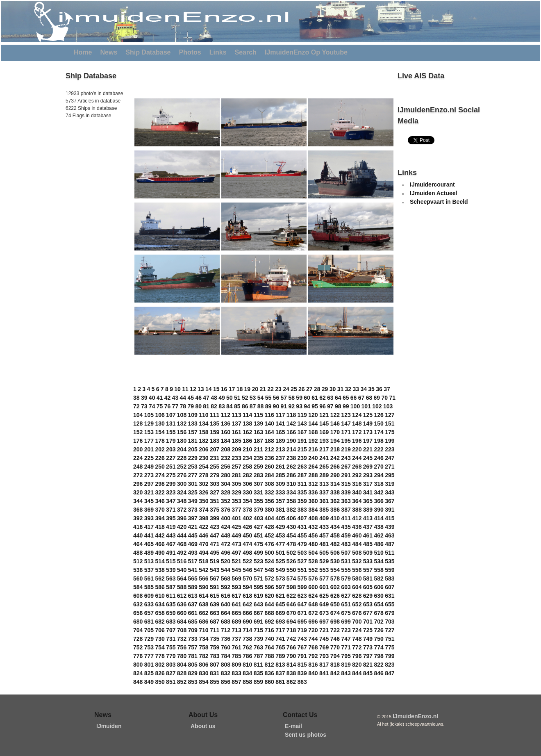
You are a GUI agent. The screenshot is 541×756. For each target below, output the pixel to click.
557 (368, 570)
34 (364, 389)
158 (203, 432)
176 (138, 441)
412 (357, 518)
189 (280, 441)
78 (183, 406)
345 (149, 501)
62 (323, 398)
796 (357, 656)
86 (245, 406)
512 (138, 561)
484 (357, 544)
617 (236, 596)
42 (168, 398)
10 (177, 389)
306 (247, 484)
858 (247, 682)
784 (226, 656)
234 (247, 458)
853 (193, 682)
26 (302, 389)
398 (203, 518)
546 (247, 570)
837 (280, 673)
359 (302, 501)
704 (138, 630)
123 (346, 415)
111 (215, 415)
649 (324, 604)
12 (193, 389)
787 (258, 656)
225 (149, 458)
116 (269, 415)
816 (313, 665)
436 (357, 527)
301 (193, 484)
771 (346, 647)
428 (269, 527)
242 (335, 458)
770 (335, 647)
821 (368, 665)
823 (390, 665)
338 (335, 492)
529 (324, 561)
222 (378, 449)
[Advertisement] (90, 176)
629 (368, 596)
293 (368, 475)
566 (203, 578)
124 (357, 415)
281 (236, 475)
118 (291, 415)
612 (182, 596)
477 (280, 544)
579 (346, 578)
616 (226, 596)
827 (171, 673)
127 (390, 415)
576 (313, 578)
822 (378, 665)
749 (368, 639)
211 (258, 449)
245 (368, 458)
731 (171, 639)
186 (247, 441)
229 (193, 458)
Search (246, 52)
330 (247, 492)
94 (307, 406)
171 (346, 432)
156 (182, 432)
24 (286, 389)
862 (291, 682)
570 (247, 578)
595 (258, 587)
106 (160, 415)
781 (193, 656)
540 (182, 570)
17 (232, 389)
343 (390, 492)
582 (378, 578)
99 (346, 406)
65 (346, 398)
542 (203, 570)
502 (291, 553)
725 (368, 630)
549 (280, 570)
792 (313, 656)
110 (203, 415)
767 (302, 647)
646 (291, 604)
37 (387, 389)
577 (324, 578)
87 (253, 406)
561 (149, 578)
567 (215, 578)
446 (203, 535)
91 (284, 406)
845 (368, 673)
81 (206, 406)
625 (324, 596)
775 (390, 647)
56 (276, 398)
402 (247, 518)
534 (378, 561)
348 (182, 501)
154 (160, 432)
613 (193, 596)
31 (341, 389)
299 (171, 484)
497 (236, 553)
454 (291, 535)
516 (182, 561)
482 (335, 544)
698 (335, 622)
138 (247, 424)
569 (236, 578)
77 (175, 406)
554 (335, 570)
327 (215, 492)
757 (193, 647)
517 (193, 561)
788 (269, 656)
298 (160, 484)
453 (280, 535)
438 (378, 527)
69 (377, 398)
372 (182, 510)
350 (203, 501)
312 (313, 484)
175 (390, 432)
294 (378, 475)
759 (215, 647)
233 (236, 458)
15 (216, 389)
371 (171, 510)
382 (291, 510)
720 (313, 630)
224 (138, 458)
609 (149, 596)
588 (182, 587)
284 (269, 475)
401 (236, 518)
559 (390, 570)
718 (291, 630)
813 (280, 665)
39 (144, 398)
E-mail (293, 726)
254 (203, 467)
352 (226, 501)
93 (299, 406)
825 (149, 673)
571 (258, 578)
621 (280, 596)
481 (324, 544)
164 (269, 432)
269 (368, 467)
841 (324, 673)
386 (335, 510)
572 (269, 578)
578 (335, 578)
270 (378, 467)
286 (291, 475)
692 (269, 622)
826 (160, 673)
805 (193, 665)
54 (261, 398)
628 (357, 596)
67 (361, 398)
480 (313, 544)
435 (346, 527)
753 (149, 647)
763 (258, 647)
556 (357, 570)
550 (291, 570)
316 (357, 484)
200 (138, 449)
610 (160, 596)
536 (138, 570)
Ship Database (148, 52)
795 (346, 656)
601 (324, 587)
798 (378, 656)
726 (378, 630)
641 (236, 604)
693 (280, 622)
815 (302, 665)
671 (302, 613)
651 (346, 604)
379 (258, 510)
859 (258, 682)
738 (247, 639)
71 (392, 398)
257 (236, 467)
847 (390, 673)
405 (280, 518)
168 (313, 432)
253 (193, 467)
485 (368, 544)
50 (230, 398)
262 (291, 467)
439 (390, 527)
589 (193, 587)
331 (258, 492)
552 (313, 570)
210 (247, 449)
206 (203, 449)
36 (379, 389)
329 (236, 492)
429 (280, 527)
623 (302, 596)
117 (280, 415)
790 (291, 656)
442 (160, 535)
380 (269, 510)
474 (247, 544)
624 (313, 596)
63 (330, 398)
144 (313, 424)
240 (313, 458)
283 (258, 475)
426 (247, 527)
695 (302, 622)
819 (346, 665)
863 (302, 682)
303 (215, 484)
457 (324, 535)
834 (247, 673)
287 (302, 475)
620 (269, 596)
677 (368, 613)
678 (378, 613)
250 (160, 467)
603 (346, 587)
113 (236, 415)
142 (291, 424)
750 (378, 639)
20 (255, 389)
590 (203, 587)
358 (291, 501)
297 (149, 484)
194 (335, 441)
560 (138, 578)
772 (357, 647)
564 (182, 578)
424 (226, 527)
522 (247, 561)
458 (335, 535)
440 (138, 535)
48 (214, 398)
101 (366, 406)
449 (236, 535)
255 (215, 467)
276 (182, 475)
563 (171, 578)
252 (182, 467)
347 (171, 501)
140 (269, 424)
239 (302, 458)
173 (368, 432)
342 (378, 492)
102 (377, 406)
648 (313, 604)
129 (149, 424)
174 (378, 432)
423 (215, 527)
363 (346, 501)
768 (313, 647)
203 (171, 449)
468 (182, 544)
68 (369, 398)
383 (302, 510)
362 (335, 501)
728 (138, 639)
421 (193, 527)
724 (357, 630)
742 (291, 639)
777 (149, 656)
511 (390, 553)
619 (258, 596)
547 (258, 570)
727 (390, 630)
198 (378, 441)
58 (291, 398)
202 (160, 449)
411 (346, 518)
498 (247, 553)
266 (335, 467)
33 (356, 389)
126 (378, 415)
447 (215, 535)
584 (138, 587)
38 (136, 398)
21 (263, 389)
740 (269, 639)
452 (269, 535)
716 (269, 630)
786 (247, 656)
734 (203, 639)
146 (335, 424)
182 (203, 441)
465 (149, 544)
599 (302, 587)
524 (269, 561)
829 (193, 673)
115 (258, 415)
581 (368, 578)
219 (346, 449)
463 (390, 535)
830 (203, 673)
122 (335, 415)
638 (203, 604)
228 (182, 458)
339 (346, 492)
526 (291, 561)
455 (302, 535)
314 (335, 484)
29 (325, 389)
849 (149, 682)
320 (138, 492)
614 (203, 596)
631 (390, 596)
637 (193, 604)
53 (253, 398)
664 (226, 613)
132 (182, 424)
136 (226, 424)
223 (390, 449)
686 (203, 622)
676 (357, 613)
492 (182, 553)
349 (193, 501)
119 (302, 415)
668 (269, 613)
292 (357, 475)
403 (258, 518)
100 (355, 406)
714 (247, 630)
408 (313, 518)
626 (335, 596)
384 (313, 510)
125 (368, 415)
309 (280, 484)
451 (258, 535)
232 (226, 458)
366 (378, 501)
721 (324, 630)
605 (368, 587)
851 (171, 682)
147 (346, 424)
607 (390, 587)
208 (226, 449)
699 (346, 622)
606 (378, 587)
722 (335, 630)
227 (171, 458)
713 (236, 630)
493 (193, 553)
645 (280, 604)
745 (324, 639)
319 (390, 484)
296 (138, 484)
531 (346, 561)
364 (357, 501)
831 (215, 673)
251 (171, 467)
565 (193, 578)
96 (323, 406)
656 (138, 613)
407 (302, 518)
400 (226, 518)
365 (368, 501)
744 (313, 639)
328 (226, 492)
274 (160, 475)
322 (160, 492)
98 (338, 406)
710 (203, 630)
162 (247, 432)
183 (215, 441)
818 (335, 665)
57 (284, 398)
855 (215, 682)
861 (280, 682)
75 (160, 406)
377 (236, 510)
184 (226, 441)
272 (138, 475)
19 (248, 389)
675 (346, 613)
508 (357, 553)
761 (236, 647)
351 (215, 501)
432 (313, 527)
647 (302, 604)
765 (280, 647)
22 (270, 389)
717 (280, 630)
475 (258, 544)
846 (378, 673)
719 (302, 630)
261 (280, 467)
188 (269, 441)
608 (138, 596)
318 (378, 484)
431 (302, 527)
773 (368, 647)
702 (378, 622)
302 (203, 484)
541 (193, 570)
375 (215, 510)
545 (236, 570)
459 (346, 535)
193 (324, 441)
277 (193, 475)
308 (269, 484)
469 (193, 544)
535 (390, 561)
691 (258, 622)
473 (236, 544)
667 (258, 613)
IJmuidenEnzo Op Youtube (306, 52)
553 (324, 570)
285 (280, 475)
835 (258, 673)
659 (171, 613)
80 (198, 406)
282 (247, 475)
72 (136, 406)
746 (335, 639)
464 (138, 544)
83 (222, 406)
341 (368, 492)
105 (149, 415)
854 (203, 682)
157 (193, 432)
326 (203, 492)
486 (378, 544)
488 (138, 553)
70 (385, 398)
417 (149, 527)
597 (280, 587)
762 (247, 647)
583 (390, 578)
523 (258, 561)
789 (280, 656)
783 (215, 656)
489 (149, 553)
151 (390, 424)
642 (247, 604)
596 (269, 587)
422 (203, 527)
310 (291, 484)
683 (171, 622)
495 (215, 553)
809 (236, 665)
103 (388, 406)
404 (269, 518)
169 (324, 432)
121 (324, 415)
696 (313, 622)
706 (160, 630)
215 (302, 449)
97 (330, 406)
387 (346, 510)
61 (315, 398)
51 (237, 398)
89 (268, 406)
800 (138, 665)
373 (193, 510)
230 (203, 458)
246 (378, 458)
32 (348, 389)
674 (335, 613)
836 (269, 673)
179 (171, 441)
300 (182, 484)
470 (203, 544)
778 (160, 656)
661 (193, 613)
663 (215, 613)
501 (280, 553)
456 (313, 535)
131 (171, 424)
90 (276, 406)
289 (324, 475)
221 (368, 449)
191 (302, 441)
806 (203, 665)
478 (291, 544)
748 (357, 639)
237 (280, 458)
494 (203, 553)
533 (368, 561)
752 (138, 647)
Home (83, 52)
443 (171, 535)
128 (138, 424)
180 (182, 441)
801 (149, 665)
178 (160, 441)
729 (149, 639)
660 (182, 613)
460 (357, 535)
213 (280, 449)
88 (261, 406)
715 (258, 630)
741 (280, 639)
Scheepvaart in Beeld (439, 202)
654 (378, 604)
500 (269, 553)
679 (390, 613)
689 (236, 622)
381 (280, 510)
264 (313, 467)
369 (149, 510)
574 (291, 578)
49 (222, 398)
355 (258, 501)
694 (291, 622)
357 (280, 501)
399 (215, 518)
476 (269, 544)
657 (149, 613)
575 (302, 578)
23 (278, 389)
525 (280, 561)
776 (138, 656)
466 (160, 544)
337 (324, 492)
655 (390, 604)
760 (226, 647)
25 (294, 389)
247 (390, 458)
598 (291, 587)
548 (269, 570)
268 (357, 467)
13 (201, 389)
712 (226, 630)
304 (226, 484)
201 (149, 449)
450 (247, 535)
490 (160, 553)
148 (357, 424)
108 (182, 415)
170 (335, 432)
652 (357, 604)
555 (346, 570)
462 (378, 535)
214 (291, 449)
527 (302, 561)
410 (335, 518)
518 (203, 561)
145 (324, 424)
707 (171, 630)
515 (171, 561)
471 (215, 544)
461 (368, 535)
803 (171, 665)
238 (291, 458)
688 (226, 622)
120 (313, 415)
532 (357, 561)
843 (346, 673)
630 (378, 596)
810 (247, 665)
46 (198, 398)
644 (269, 604)
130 (160, 424)
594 (247, 587)
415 (390, 518)
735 (215, 639)
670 (291, 613)
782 (203, 656)
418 (160, 527)
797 (368, 656)
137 (236, 424)
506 (335, 553)
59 (299, 398)
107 (171, 415)
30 (333, 389)
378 (247, 510)
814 (291, 665)
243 (346, 458)
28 (317, 389)
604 (357, 587)
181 (193, 441)
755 (171, 647)
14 (209, 389)
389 (368, 510)
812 (269, 665)
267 (346, 467)
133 (193, 424)
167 (302, 432)
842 (335, 673)
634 (160, 604)
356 (269, 501)
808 (226, 665)
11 (185, 389)
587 (171, 587)
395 (171, 518)
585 (149, 587)
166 (291, 432)
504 (313, 553)
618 (247, 596)
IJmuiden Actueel (433, 193)
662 (203, 613)
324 (182, 492)
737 (236, 639)
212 (269, 449)
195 (346, 441)
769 (324, 647)
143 (302, 424)
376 (226, 510)
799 (390, 656)
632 (138, 604)
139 (258, 424)
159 (215, 432)
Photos (190, 52)
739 (258, 639)
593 (236, 587)
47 (206, 398)
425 (236, 527)
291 (346, 475)
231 (215, 458)
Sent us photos (306, 735)
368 (138, 510)
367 (390, 501)
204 (182, 449)
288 (313, 475)
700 (357, 622)
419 (171, 527)
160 (226, 432)
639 (215, 604)
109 (193, 415)
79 (191, 406)
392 (138, 518)
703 (390, 622)
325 (193, 492)
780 (182, 656)
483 (346, 544)
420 (182, 527)
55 (268, 398)
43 (175, 398)
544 (226, 570)
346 (160, 501)
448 (226, 535)
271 (390, 467)
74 (152, 406)
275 (171, 475)
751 (390, 639)
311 (302, 484)
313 (324, 484)
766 (291, 647)
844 (357, 673)
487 (390, 544)
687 (215, 622)
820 (357, 665)
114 (247, 415)
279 (215, 475)
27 (309, 389)
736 (226, 639)
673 (324, 613)
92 (291, 406)
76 (168, 406)
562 (160, 578)
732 (182, 639)
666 (247, 613)
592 (226, 587)
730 (160, 639)
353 (236, 501)
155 (171, 432)
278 (203, 475)
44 (183, 398)
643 (258, 604)
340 (357, 492)
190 (291, 441)
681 (149, 622)
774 (378, 647)
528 (313, 561)
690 (247, 622)
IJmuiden (109, 726)
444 (182, 535)
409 (324, 518)
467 (171, 544)
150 (378, 424)
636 (182, 604)
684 (182, 622)
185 (236, 441)
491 (171, 553)
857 (236, 682)
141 (280, 424)
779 (171, 656)
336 (313, 492)
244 (357, 458)
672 (313, 613)
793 (324, 656)
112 (226, 415)
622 (291, 596)
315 (346, 484)
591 (215, 587)
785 (236, 656)
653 (368, 604)
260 (269, 467)
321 (149, 492)
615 (215, 596)
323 (171, 492)
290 (335, 475)
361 (324, 501)
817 (324, 665)
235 (258, 458)
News (109, 52)
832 (226, 673)
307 (258, 484)
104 (138, 415)
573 (280, 578)
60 (307, 398)
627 (346, 596)
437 (368, 527)
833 (236, 673)
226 (160, 458)
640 (226, 604)
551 (302, 570)
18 (240, 389)
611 (171, 596)
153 (149, 432)
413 (368, 518)
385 (324, 510)
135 (215, 424)
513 (149, 561)
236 (269, 458)
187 (258, 441)
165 (280, 432)
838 (291, 673)
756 (182, 647)
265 (324, 467)
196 (357, 441)
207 (215, 449)
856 (226, 682)
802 (160, 665)
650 (335, 604)
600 (313, 587)
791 (302, 656)
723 (346, 630)
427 (258, 527)
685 (193, 622)
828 (182, 673)
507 (346, 553)
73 (144, 406)
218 (335, 449)
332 (269, 492)
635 (171, 604)
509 (368, 553)
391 (390, 510)
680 (138, 622)
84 (230, 406)
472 (226, 544)
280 (226, 475)
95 (315, 406)
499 (258, 553)
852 (182, 682)
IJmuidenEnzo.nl (415, 716)
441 (149, 535)
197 (368, 441)
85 (237, 406)
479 (302, 544)
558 (378, 570)
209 (236, 449)
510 (378, 553)
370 (160, 510)
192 (313, 441)
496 (226, 553)
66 (354, 398)
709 (193, 630)
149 (368, 424)
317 (368, 484)
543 (215, 570)
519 (215, 561)
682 (160, 622)
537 (149, 570)
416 (138, 527)
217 (324, 449)
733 (193, 639)
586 (160, 587)
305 (236, 484)
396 (182, 518)
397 (193, 518)
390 (378, 510)
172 (357, 432)
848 (138, 682)
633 (149, 604)
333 (280, 492)
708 (182, 630)
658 (160, 613)
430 (291, 527)
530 (335, 561)
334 (291, 492)
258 (247, 467)
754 (160, 647)
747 (346, 639)
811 (258, 665)
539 (171, 570)
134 (203, 424)
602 (335, 587)
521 (236, 561)
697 (324, 622)
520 (226, 561)
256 (226, 467)
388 (357, 510)
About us (203, 726)
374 (203, 510)
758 (203, 647)
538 (160, 570)
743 (302, 639)
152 (138, 432)
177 (149, 441)
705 (149, 630)
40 (152, 398)
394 (160, 518)
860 (269, 682)
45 (191, 398)
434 (335, 527)
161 (236, 432)
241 (324, 458)
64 (338, 398)
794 (335, 656)
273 (149, 475)
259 (258, 467)
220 (357, 449)
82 (214, 406)
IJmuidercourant (432, 184)
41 (160, 398)
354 (247, 501)
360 (313, 501)
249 (149, 467)
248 (138, 467)
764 (269, 647)
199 (390, 441)
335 (302, 492)
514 (160, 561)
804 (182, 665)
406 (291, 518)
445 (193, 535)
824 (138, 673)
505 (324, 553)
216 (313, 449)
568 (226, 578)
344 (138, 501)
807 (215, 665)
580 (357, 578)
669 (280, 613)
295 (390, 475)
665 (236, 613)
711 (215, 630)
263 (302, 467)
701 (368, 622)
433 (324, 527)
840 (313, 673)
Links (218, 52)
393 (149, 518)
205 (193, 449)
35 (371, 389)
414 (378, 518)
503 (302, 553)
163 (258, 432)
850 (160, 682)
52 (245, 398)
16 (224, 389)
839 (302, 673)
